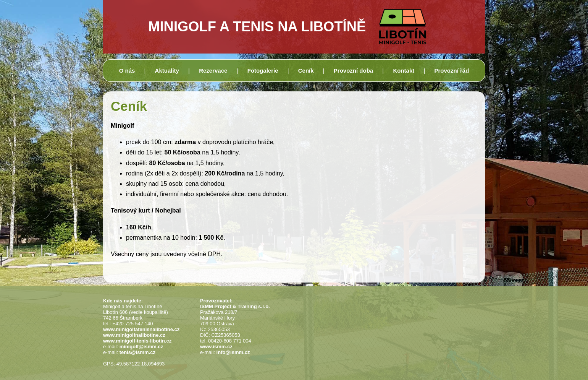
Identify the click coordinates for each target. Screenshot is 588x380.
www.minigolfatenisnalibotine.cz (141, 329)
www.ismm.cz (216, 347)
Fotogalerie (263, 71)
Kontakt (404, 71)
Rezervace (213, 71)
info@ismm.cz (233, 352)
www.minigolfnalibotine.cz (134, 335)
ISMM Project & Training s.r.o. (235, 306)
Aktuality (167, 71)
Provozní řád (451, 71)
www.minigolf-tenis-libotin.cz (137, 341)
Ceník (306, 71)
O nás (127, 71)
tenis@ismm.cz (137, 352)
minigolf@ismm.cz (141, 347)
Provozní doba (353, 71)
